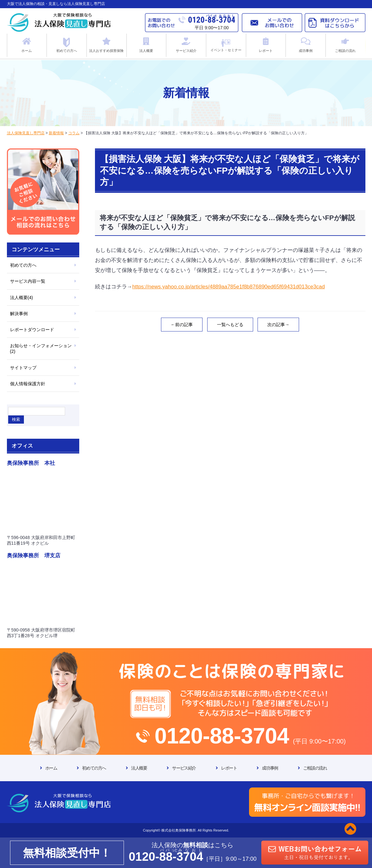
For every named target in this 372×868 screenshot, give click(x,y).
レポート (229, 768)
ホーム (51, 768)
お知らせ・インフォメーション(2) (41, 348)
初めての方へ (23, 265)
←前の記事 (182, 325)
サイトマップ (23, 368)
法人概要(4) (22, 298)
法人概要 (139, 768)
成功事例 (270, 768)
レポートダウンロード (32, 330)
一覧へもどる (230, 325)
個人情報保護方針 (28, 384)
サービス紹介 (184, 768)
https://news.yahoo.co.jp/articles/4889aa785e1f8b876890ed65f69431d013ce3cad (229, 287)
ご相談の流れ (315, 768)
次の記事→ (278, 325)
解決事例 (19, 314)
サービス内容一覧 (28, 281)
